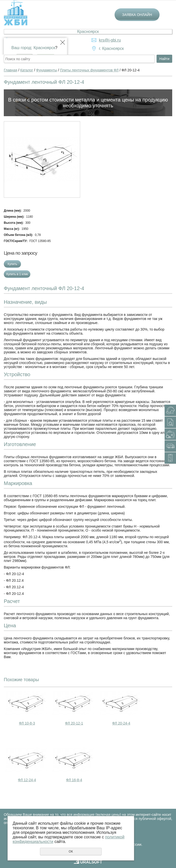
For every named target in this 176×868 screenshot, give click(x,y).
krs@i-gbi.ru (110, 40)
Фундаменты (47, 70)
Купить (12, 264)
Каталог (27, 70)
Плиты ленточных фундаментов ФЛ (89, 70)
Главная (10, 70)
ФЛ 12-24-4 (27, 780)
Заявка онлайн (137, 15)
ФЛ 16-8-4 (74, 780)
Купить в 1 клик (17, 274)
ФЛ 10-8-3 (27, 723)
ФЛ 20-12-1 (74, 723)
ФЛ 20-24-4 (121, 723)
